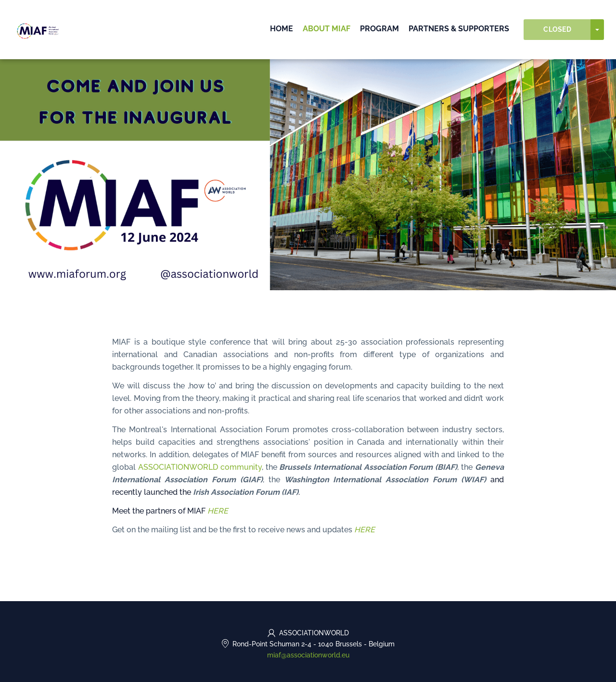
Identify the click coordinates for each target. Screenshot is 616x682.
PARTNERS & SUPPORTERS (459, 29)
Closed (557, 29)
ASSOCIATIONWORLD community (200, 467)
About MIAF (327, 29)
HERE (218, 511)
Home (282, 29)
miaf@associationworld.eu (308, 655)
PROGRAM (379, 29)
